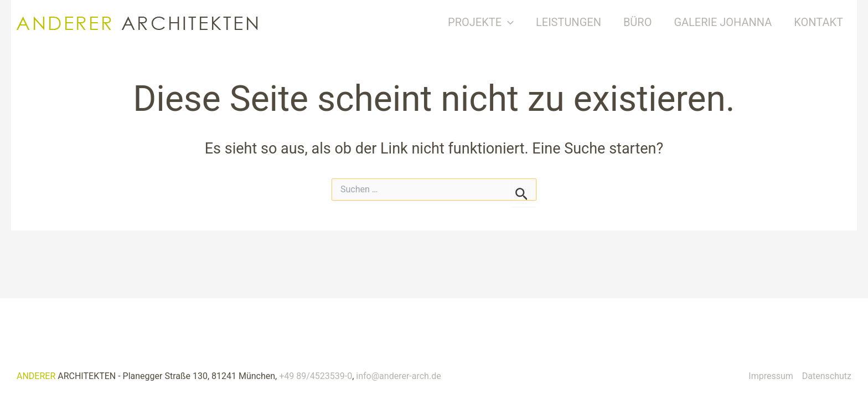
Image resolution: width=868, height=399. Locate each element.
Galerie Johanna (731, 22)
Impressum (771, 376)
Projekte (489, 22)
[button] (516, 22)
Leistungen (577, 22)
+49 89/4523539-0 (316, 376)
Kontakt (827, 22)
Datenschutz (827, 376)
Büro (646, 22)
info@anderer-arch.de (398, 376)
